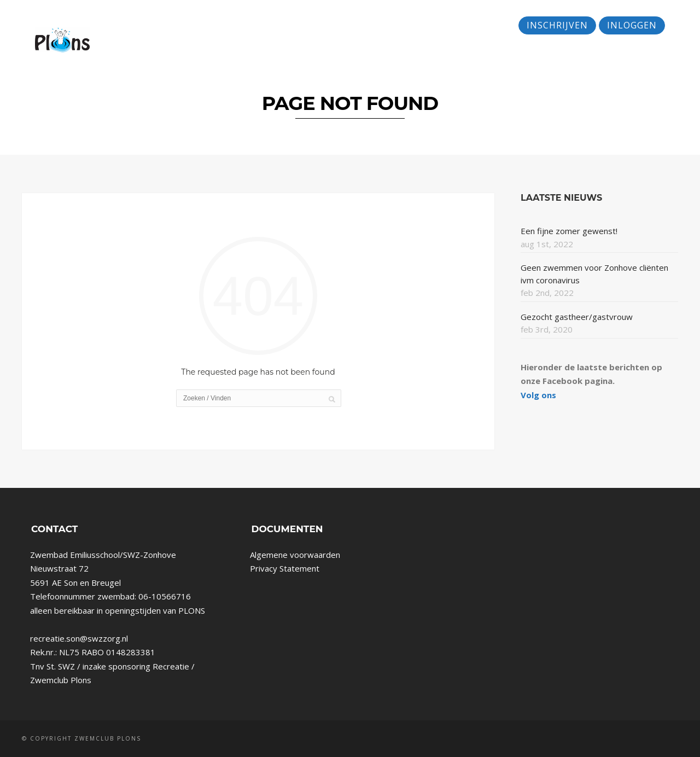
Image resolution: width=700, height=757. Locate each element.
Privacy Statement (285, 568)
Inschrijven (557, 25)
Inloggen (632, 25)
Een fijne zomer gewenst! (569, 231)
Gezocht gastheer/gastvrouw (577, 317)
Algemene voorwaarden (295, 555)
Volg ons (538, 395)
